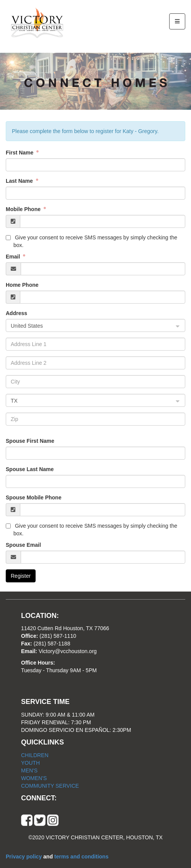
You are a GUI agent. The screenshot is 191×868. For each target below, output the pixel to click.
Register (21, 576)
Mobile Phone (24, 209)
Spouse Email (23, 545)
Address (16, 313)
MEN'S (29, 770)
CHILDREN (35, 755)
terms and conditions (82, 857)
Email (14, 257)
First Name (20, 153)
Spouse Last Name (30, 469)
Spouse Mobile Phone (33, 497)
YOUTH (30, 763)
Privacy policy (24, 857)
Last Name (20, 181)
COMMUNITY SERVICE (50, 786)
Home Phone (22, 285)
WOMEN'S (34, 778)
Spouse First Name (30, 441)
